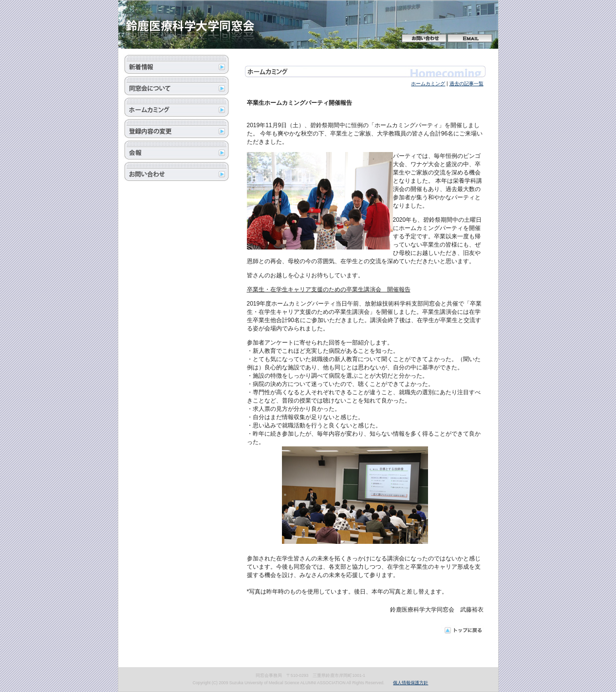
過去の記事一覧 (467, 84)
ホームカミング (428, 84)
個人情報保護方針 (411, 683)
